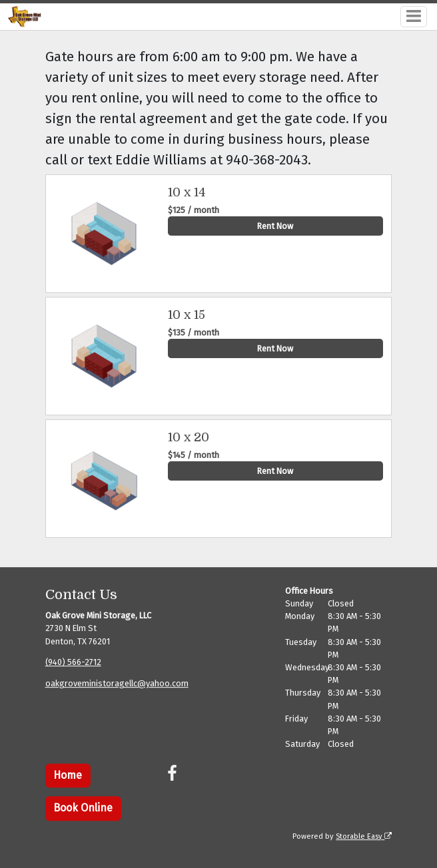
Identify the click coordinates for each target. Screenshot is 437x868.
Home (68, 775)
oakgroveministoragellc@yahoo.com (117, 684)
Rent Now (275, 226)
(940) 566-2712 (73, 663)
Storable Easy (364, 836)
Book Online (83, 808)
